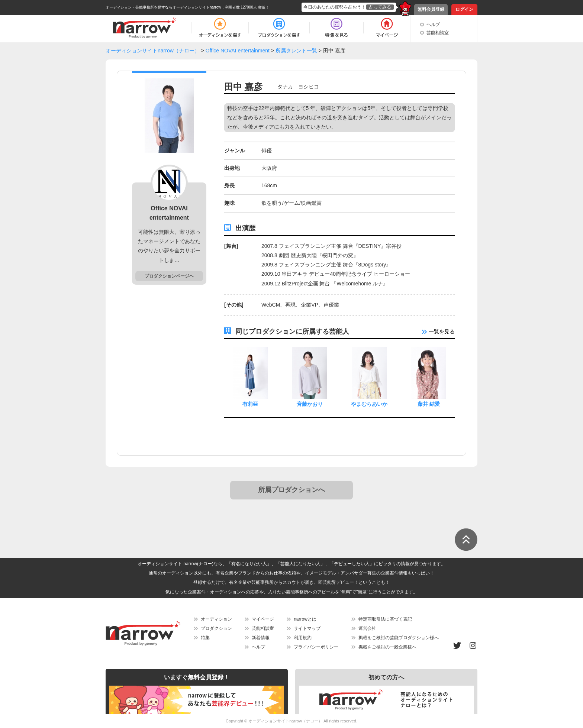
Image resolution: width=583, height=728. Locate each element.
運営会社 (367, 628)
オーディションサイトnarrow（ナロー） (285, 721)
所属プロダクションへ (291, 490)
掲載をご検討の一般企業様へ (387, 647)
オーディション (216, 619)
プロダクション (216, 628)
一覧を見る (438, 331)
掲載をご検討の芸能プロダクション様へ (399, 638)
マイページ (263, 619)
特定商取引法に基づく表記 (385, 619)
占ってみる (380, 7)
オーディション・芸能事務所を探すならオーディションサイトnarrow (163, 7)
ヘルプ (433, 25)
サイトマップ (307, 628)
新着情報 (261, 638)
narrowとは (305, 619)
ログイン (464, 9)
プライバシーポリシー (316, 647)
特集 (205, 638)
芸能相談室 (438, 33)
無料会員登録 (431, 9)
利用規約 (303, 638)
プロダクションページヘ (169, 276)
